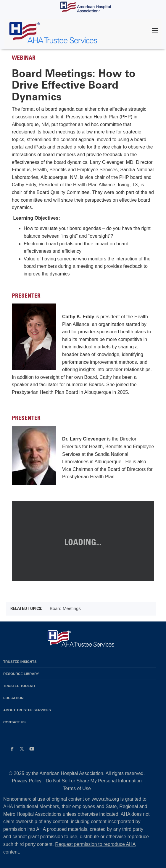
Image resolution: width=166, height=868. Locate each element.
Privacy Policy (27, 781)
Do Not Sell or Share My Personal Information (94, 781)
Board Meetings (65, 608)
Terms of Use (77, 788)
